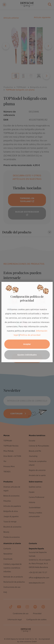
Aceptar (27, 344)
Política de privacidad (30, 335)
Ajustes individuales (27, 355)
